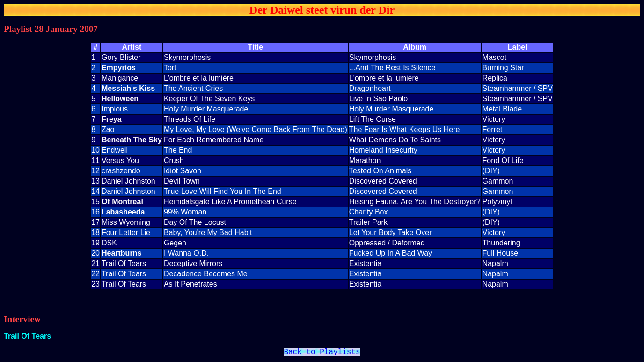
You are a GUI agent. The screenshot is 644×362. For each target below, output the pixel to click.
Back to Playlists (322, 353)
